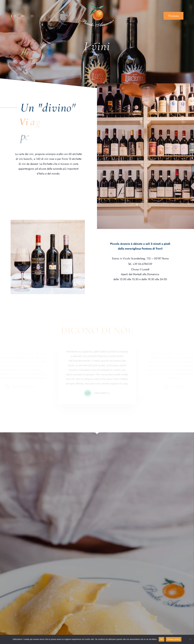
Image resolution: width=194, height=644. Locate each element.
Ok (161, 639)
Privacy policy (174, 639)
